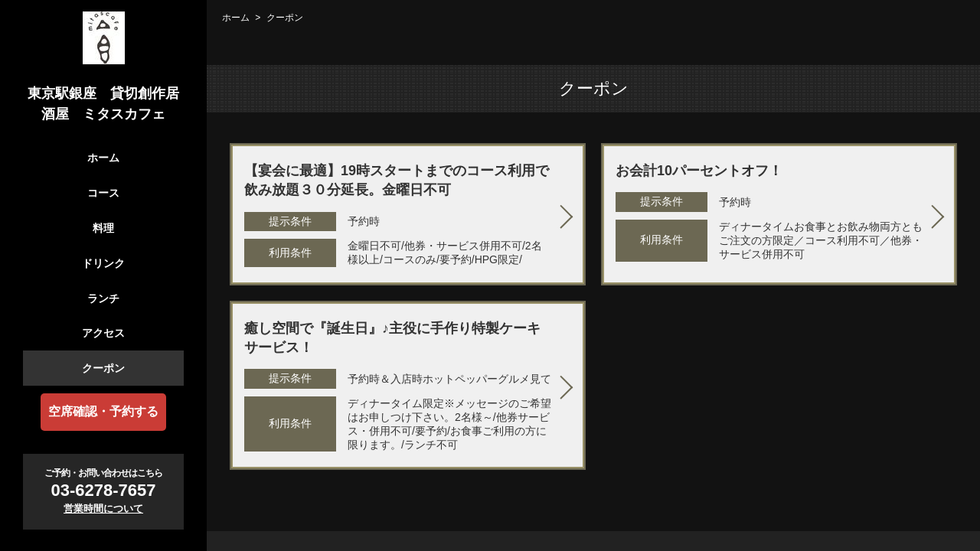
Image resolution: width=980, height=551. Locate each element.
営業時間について (103, 509)
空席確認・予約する (103, 411)
